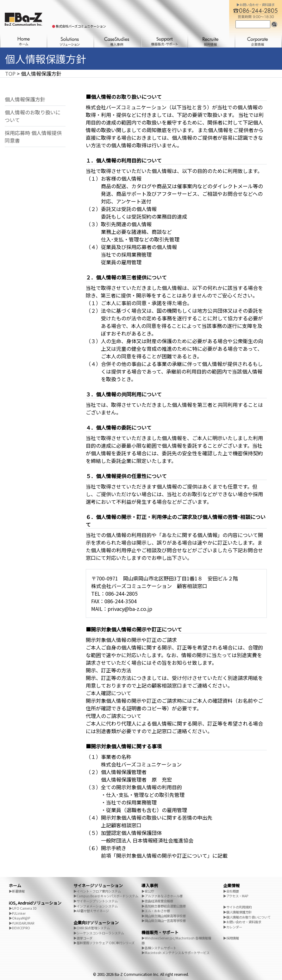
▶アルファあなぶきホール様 (162, 896)
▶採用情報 (231, 938)
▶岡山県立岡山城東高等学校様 (164, 916)
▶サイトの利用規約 (237, 907)
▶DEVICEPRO (19, 928)
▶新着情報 (17, 891)
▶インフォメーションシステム (96, 906)
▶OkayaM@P (20, 918)
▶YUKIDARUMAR (22, 923)
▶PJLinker (17, 913)
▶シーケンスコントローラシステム (99, 933)
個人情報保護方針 (25, 99)
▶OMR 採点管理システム (92, 928)
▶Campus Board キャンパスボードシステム (106, 896)
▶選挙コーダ (83, 938)
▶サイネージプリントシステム (96, 901)
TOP (10, 74)
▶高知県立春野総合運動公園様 (164, 906)
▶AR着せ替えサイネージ (91, 911)
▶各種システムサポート (159, 948)
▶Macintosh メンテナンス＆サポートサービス (175, 953)
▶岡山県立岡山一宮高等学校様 (164, 921)
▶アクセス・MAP (236, 896)
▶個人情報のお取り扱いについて (247, 917)
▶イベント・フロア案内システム (97, 891)
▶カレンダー (233, 927)
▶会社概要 (231, 891)
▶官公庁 (148, 891)
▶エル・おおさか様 (156, 911)
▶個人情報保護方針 (237, 912)
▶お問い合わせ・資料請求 (242, 922)
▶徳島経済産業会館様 (157, 901)
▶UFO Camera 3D (23, 908)
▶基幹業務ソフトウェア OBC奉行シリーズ (104, 943)
